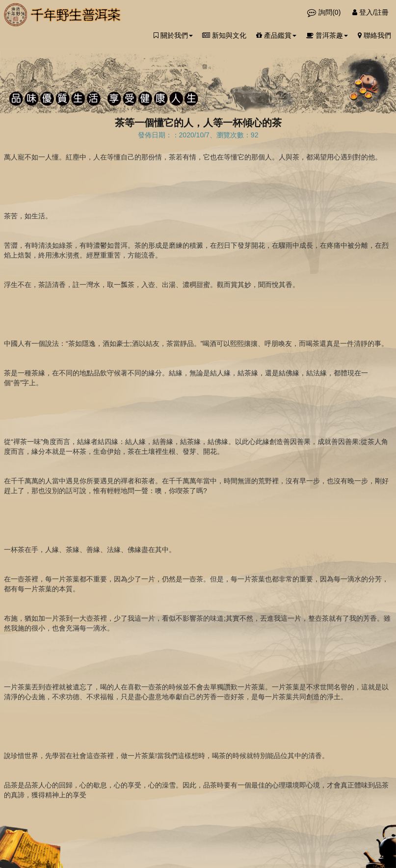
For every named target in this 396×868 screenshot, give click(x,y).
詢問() (325, 12)
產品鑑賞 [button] (276, 35)
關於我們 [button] (173, 35)
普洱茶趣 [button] (327, 35)
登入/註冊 (370, 12)
